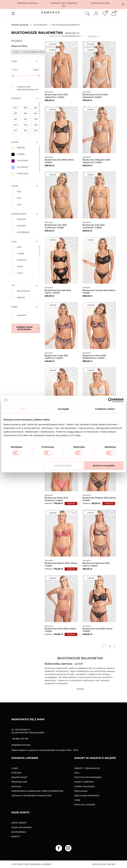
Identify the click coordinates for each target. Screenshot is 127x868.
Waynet (111, 864)
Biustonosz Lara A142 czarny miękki (97, 630)
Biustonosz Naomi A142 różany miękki (61, 564)
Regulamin (81, 791)
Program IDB (19, 782)
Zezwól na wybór (63, 465)
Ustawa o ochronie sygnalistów (31, 796)
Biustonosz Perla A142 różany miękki (60, 630)
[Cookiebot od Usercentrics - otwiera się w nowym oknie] (110, 400)
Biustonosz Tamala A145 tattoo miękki (99, 292)
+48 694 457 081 (20, 739)
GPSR (77, 800)
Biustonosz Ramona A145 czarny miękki (96, 564)
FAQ (77, 773)
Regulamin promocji (87, 796)
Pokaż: (91, 36)
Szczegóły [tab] (63, 409)
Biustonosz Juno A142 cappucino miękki (56, 96)
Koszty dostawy (84, 782)
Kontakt (16, 773)
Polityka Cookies (85, 805)
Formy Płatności (85, 786)
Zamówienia (19, 832)
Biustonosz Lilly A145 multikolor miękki (56, 226)
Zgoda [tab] (22, 409)
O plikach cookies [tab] (105, 409)
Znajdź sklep (19, 777)
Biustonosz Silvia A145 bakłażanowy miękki (94, 357)
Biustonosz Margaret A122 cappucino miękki (96, 161)
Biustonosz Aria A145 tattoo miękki (59, 161)
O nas (15, 768)
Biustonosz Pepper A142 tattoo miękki (99, 499)
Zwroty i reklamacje (87, 768)
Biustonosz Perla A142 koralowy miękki (56, 499)
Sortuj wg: (55, 36)
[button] (123, 4)
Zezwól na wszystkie (104, 465)
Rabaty (16, 836)
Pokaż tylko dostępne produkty (32, 52)
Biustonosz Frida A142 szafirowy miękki (56, 357)
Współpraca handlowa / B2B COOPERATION (37, 791)
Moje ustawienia (21, 827)
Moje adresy (19, 823)
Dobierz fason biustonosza (28, 328)
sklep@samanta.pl (21, 745)
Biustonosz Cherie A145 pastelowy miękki (95, 96)
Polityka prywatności (88, 777)
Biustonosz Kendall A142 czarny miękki (58, 292)
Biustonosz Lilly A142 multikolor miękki (94, 226)
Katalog (16, 786)
